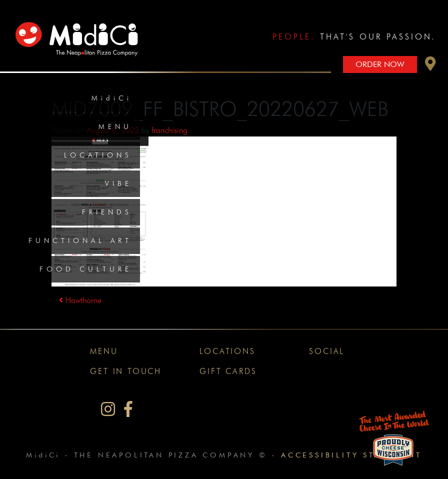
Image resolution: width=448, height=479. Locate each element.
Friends (107, 212)
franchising (169, 130)
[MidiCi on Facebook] (128, 409)
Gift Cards (228, 371)
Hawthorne (80, 300)
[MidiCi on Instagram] (108, 409)
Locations (98, 155)
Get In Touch (126, 371)
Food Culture (86, 269)
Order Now (380, 64)
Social (327, 351)
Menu (115, 126)
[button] (430, 66)
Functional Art (80, 240)
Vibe (118, 183)
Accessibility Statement (351, 455)
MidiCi (112, 98)
